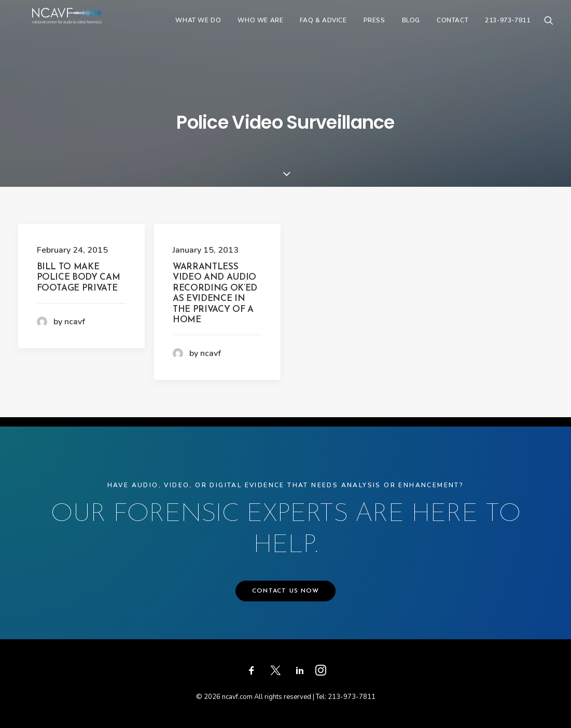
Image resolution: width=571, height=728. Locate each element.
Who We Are (260, 30)
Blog (411, 30)
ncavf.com (237, 697)
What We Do (198, 30)
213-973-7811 (507, 30)
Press (374, 30)
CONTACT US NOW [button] (285, 591)
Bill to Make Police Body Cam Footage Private (79, 278)
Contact (452, 30)
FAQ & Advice (323, 30)
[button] (549, 30)
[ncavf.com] (85, 30)
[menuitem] (198, 30)
